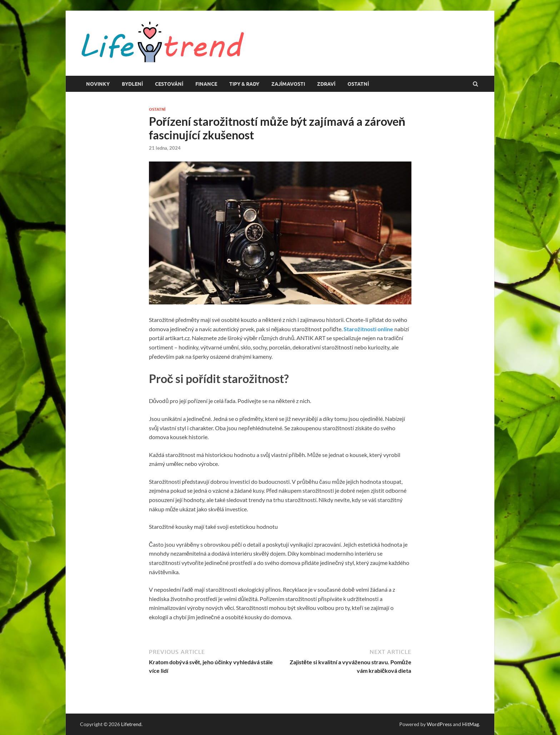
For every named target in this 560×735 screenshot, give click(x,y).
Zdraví (326, 84)
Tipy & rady (244, 84)
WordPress (439, 724)
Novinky (98, 84)
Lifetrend (131, 724)
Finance (206, 84)
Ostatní (358, 84)
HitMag (471, 724)
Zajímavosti (288, 84)
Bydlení (132, 84)
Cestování (169, 84)
